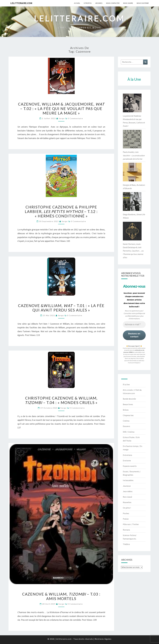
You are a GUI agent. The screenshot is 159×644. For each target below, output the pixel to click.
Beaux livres (128, 404)
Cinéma (126, 421)
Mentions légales (103, 639)
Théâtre (126, 544)
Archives (99, 3)
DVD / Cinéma (129, 432)
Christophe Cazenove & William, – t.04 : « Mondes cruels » (61, 400)
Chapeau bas (128, 415)
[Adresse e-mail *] (134, 325)
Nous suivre (128, 3)
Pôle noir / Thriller (131, 524)
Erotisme (127, 461)
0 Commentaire (75, 118)
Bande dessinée (129, 399)
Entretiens (127, 455)
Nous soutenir (143, 3)
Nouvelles (127, 502)
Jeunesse (127, 486)
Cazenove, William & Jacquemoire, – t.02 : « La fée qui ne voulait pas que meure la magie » (61, 109)
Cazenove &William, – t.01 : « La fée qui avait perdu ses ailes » (61, 308)
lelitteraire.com (21, 3)
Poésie (126, 519)
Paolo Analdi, (134, 155)
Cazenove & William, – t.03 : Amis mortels (61, 596)
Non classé (127, 497)
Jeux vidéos (128, 491)
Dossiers (126, 426)
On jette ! (127, 508)
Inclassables (128, 480)
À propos (88, 3)
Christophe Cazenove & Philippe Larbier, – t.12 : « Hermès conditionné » (61, 211)
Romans (126, 530)
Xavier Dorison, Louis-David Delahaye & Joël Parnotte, (133, 251)
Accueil (77, 3)
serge (62, 118)
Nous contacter (113, 3)
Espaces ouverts (130, 466)
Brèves (126, 410)
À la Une (126, 384)
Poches (126, 513)
